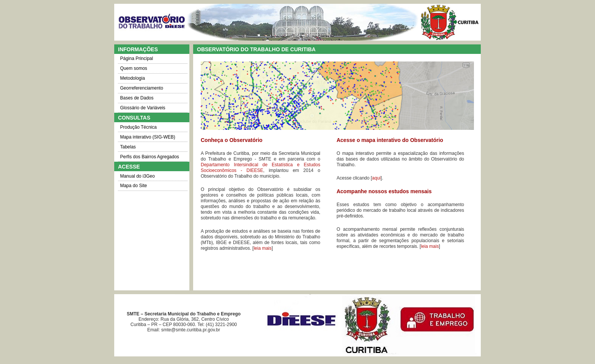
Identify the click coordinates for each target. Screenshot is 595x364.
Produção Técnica (138, 127)
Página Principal (136, 58)
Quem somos (133, 68)
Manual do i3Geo (137, 176)
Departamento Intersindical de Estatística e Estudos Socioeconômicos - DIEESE (261, 168)
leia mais (262, 248)
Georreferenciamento (141, 88)
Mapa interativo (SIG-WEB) (147, 137)
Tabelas (128, 147)
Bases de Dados (137, 98)
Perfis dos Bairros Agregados (149, 157)
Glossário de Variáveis (142, 108)
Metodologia (132, 78)
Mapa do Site (133, 186)
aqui (376, 178)
